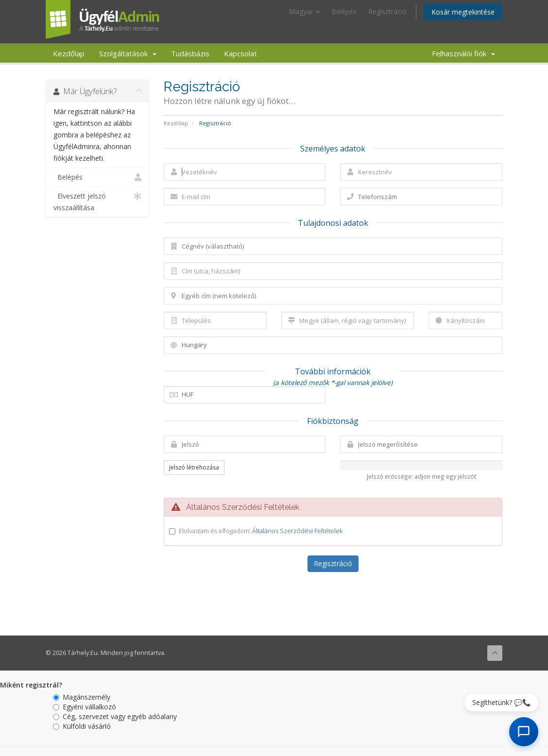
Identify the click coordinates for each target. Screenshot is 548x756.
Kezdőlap (69, 53)
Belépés (344, 11)
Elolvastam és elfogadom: (261, 531)
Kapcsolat (240, 53)
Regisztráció (387, 11)
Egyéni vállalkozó (85, 707)
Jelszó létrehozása (194, 467)
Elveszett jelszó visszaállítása (97, 201)
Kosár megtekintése (463, 12)
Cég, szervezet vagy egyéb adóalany (115, 716)
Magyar (304, 11)
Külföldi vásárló (82, 726)
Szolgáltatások (128, 53)
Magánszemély (82, 697)
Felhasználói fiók (463, 53)
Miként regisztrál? (31, 685)
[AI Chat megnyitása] (524, 732)
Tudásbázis (190, 53)
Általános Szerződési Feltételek (297, 531)
